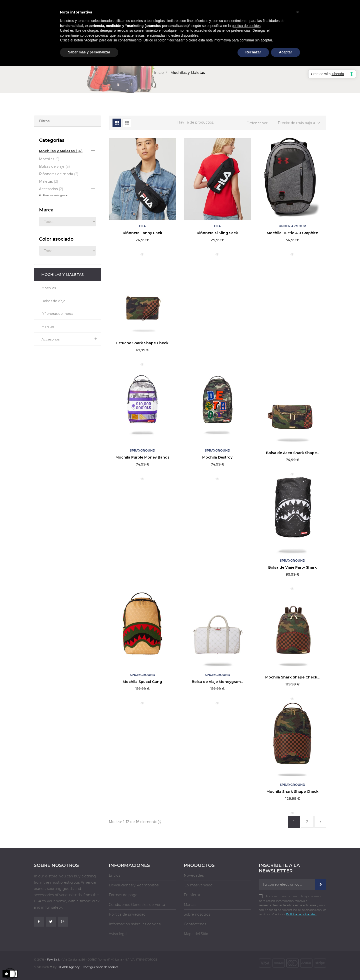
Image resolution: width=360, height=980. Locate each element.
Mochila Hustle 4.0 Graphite (292, 233)
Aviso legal (118, 934)
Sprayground (142, 450)
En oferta (192, 895)
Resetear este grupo (55, 195)
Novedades (194, 875)
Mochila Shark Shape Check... (292, 677)
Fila (142, 226)
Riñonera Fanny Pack (142, 233)
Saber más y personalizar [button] (89, 52)
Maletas (48, 181)
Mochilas (49, 159)
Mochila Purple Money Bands (142, 457)
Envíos (114, 875)
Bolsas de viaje (54, 166)
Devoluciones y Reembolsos (134, 885)
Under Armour (292, 226)
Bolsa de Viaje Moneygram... (217, 682)
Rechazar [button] (253, 52)
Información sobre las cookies (135, 924)
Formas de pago (123, 895)
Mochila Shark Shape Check (292, 792)
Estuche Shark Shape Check (142, 343)
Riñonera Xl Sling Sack (217, 233)
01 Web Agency (69, 967)
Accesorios (51, 189)
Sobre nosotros (197, 914)
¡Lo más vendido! (198, 885)
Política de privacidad (127, 914)
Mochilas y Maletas (61, 151)
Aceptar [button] (285, 52)
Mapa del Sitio (196, 934)
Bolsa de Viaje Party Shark (292, 567)
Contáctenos (195, 924)
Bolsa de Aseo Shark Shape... (292, 453)
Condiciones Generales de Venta (137, 905)
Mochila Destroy (217, 457)
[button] (297, 12)
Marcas (190, 905)
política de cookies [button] (246, 26)
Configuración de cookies (100, 967)
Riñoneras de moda (59, 174)
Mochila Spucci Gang (142, 682)
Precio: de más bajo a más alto (299, 124)
